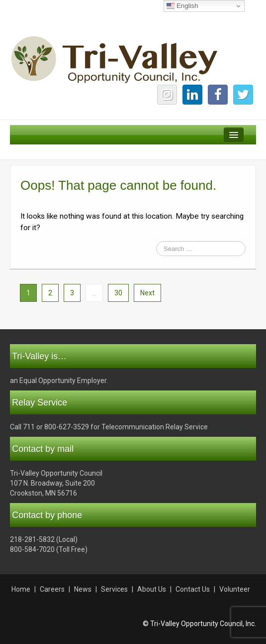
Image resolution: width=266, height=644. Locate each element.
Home (21, 589)
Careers (52, 589)
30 (118, 293)
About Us (152, 589)
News (83, 589)
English (182, 6)
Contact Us (193, 589)
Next (147, 293)
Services (114, 589)
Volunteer (235, 589)
